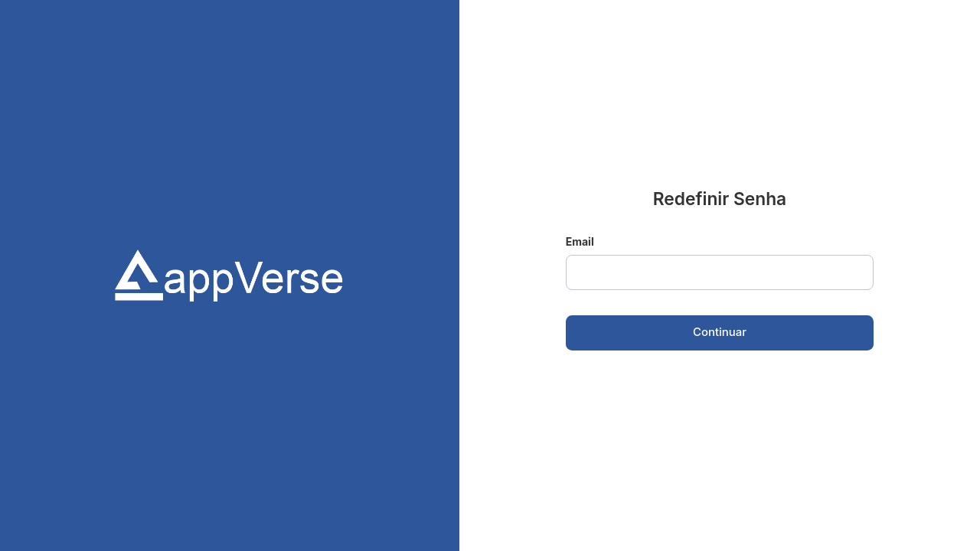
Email (580, 241)
